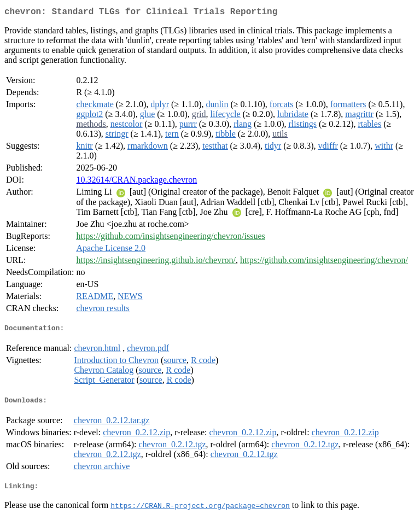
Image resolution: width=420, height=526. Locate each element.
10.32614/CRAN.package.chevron (136, 182)
